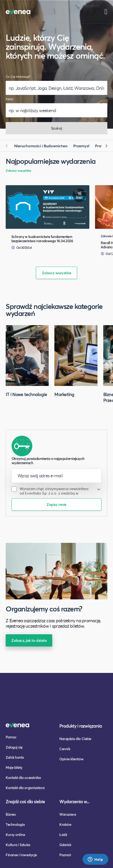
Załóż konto (15, 757)
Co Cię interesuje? (18, 77)
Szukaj (56, 128)
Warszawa (68, 814)
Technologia (15, 824)
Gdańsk (65, 845)
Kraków (65, 824)
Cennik (65, 749)
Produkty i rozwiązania (81, 726)
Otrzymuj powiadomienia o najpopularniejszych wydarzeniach (48, 461)
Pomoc (11, 737)
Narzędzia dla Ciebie (75, 739)
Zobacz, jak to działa (29, 640)
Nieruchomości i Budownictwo (41, 146)
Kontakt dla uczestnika (23, 778)
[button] (9, 146)
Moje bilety (14, 767)
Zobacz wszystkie (18, 170)
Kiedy (10, 99)
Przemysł (81, 146)
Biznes (11, 814)
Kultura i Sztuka (18, 845)
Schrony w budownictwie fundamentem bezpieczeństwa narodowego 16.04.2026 (42, 239)
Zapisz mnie (56, 504)
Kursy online (15, 835)
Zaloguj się (14, 747)
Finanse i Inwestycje (21, 855)
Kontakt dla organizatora (25, 788)
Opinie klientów (71, 759)
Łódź (63, 835)
